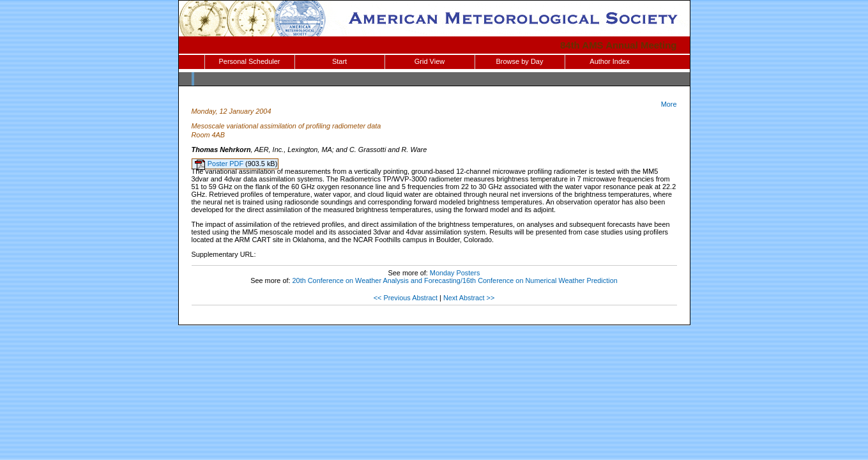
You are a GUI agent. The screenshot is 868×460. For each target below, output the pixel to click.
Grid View (430, 61)
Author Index (609, 61)
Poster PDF (226, 164)
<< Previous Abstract (406, 298)
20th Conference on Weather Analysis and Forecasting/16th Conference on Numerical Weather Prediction (455, 280)
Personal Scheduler (249, 61)
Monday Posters (455, 273)
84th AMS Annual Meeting (619, 45)
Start (339, 61)
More (669, 104)
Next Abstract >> (469, 298)
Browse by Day (520, 61)
